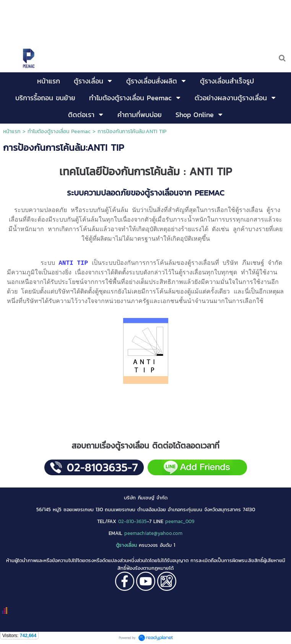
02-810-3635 (132, 521)
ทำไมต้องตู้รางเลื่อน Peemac (59, 131)
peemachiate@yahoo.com (153, 533)
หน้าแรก (12, 131)
